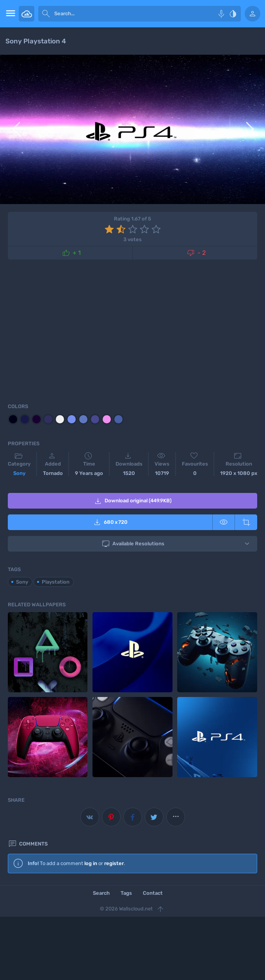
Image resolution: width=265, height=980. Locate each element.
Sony (19, 473)
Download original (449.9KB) (132, 501)
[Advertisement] (132, 330)
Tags (126, 893)
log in (91, 863)
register (114, 863)
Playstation (56, 582)
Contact (153, 893)
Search (101, 893)
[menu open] (9, 14)
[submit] (46, 14)
